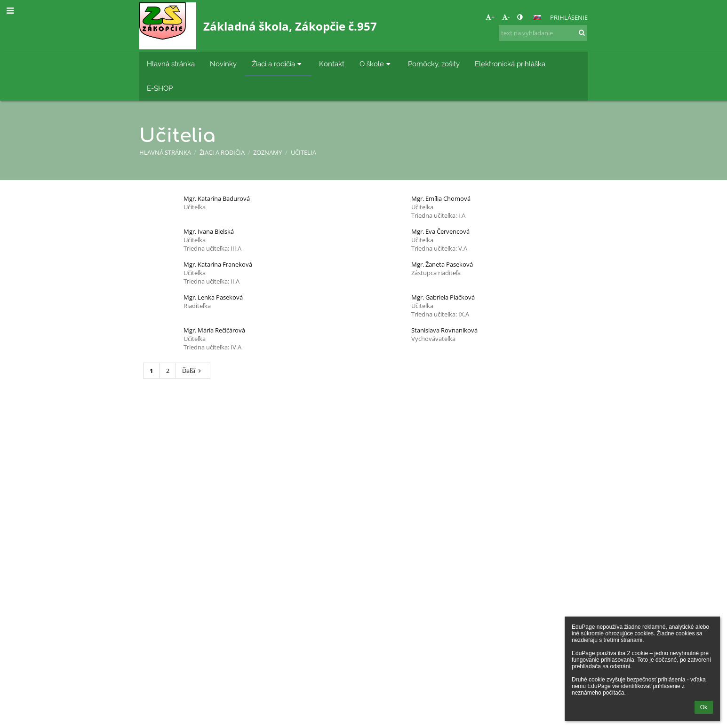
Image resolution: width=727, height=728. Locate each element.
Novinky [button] (223, 64)
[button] (537, 17)
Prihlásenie (569, 17)
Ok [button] (704, 707)
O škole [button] (376, 64)
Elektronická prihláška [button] (510, 64)
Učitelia (304, 152)
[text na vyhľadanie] (543, 33)
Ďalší (193, 371)
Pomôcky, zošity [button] (434, 64)
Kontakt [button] (332, 64)
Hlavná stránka (165, 152)
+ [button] (490, 17)
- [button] (506, 17)
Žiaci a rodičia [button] (278, 64)
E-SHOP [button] (160, 88)
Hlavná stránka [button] (171, 64)
